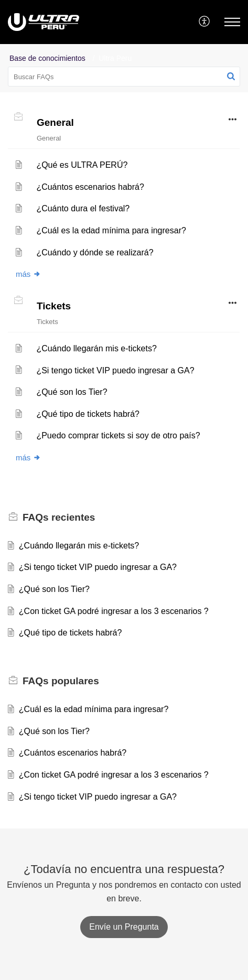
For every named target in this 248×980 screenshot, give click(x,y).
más (28, 274)
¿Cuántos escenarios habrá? (90, 187)
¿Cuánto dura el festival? (83, 208)
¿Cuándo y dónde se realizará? (95, 252)
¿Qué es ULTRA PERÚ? (82, 165)
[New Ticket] (124, 927)
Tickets (54, 306)
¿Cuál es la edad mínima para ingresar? (111, 230)
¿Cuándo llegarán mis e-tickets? (96, 348)
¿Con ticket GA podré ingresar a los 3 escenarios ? (114, 611)
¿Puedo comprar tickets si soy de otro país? (118, 435)
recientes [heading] (59, 517)
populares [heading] (61, 681)
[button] (205, 22)
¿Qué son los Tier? (72, 392)
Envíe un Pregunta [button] (124, 927)
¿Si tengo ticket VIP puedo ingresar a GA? (115, 370)
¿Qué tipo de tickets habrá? (88, 414)
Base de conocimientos (47, 58)
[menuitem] (205, 22)
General (55, 122)
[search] (124, 77)
